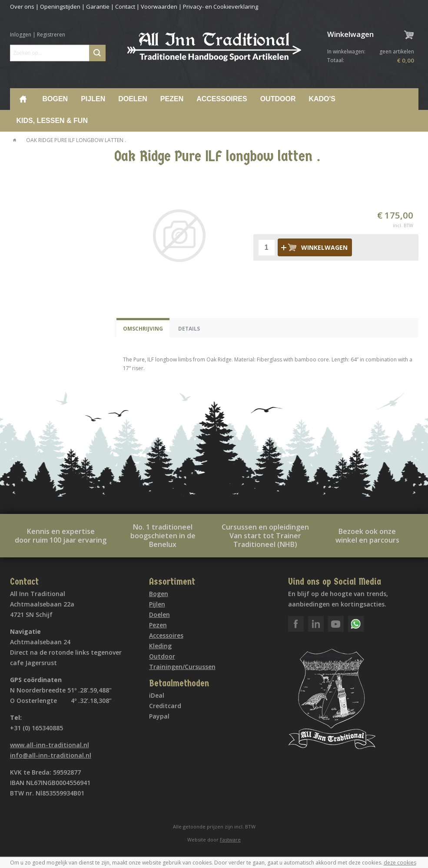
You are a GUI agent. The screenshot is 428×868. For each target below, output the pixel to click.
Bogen (55, 99)
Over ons (22, 7)
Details (189, 329)
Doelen (133, 99)
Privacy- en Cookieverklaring (221, 7)
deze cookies (400, 863)
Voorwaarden (159, 7)
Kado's (322, 99)
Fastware (230, 840)
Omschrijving (143, 329)
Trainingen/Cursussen (182, 667)
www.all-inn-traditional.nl (50, 745)
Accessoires (222, 99)
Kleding (160, 646)
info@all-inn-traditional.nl (51, 755)
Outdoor (278, 99)
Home (23, 99)
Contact (125, 7)
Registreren (51, 35)
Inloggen (21, 35)
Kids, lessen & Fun (52, 121)
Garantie (98, 7)
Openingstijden (60, 7)
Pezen (172, 99)
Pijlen (93, 99)
